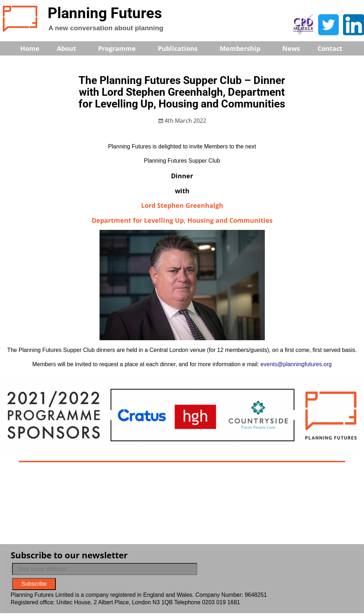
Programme (122, 48)
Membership (245, 48)
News (291, 48)
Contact (330, 48)
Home (30, 48)
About (71, 48)
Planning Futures (105, 13)
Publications (183, 48)
